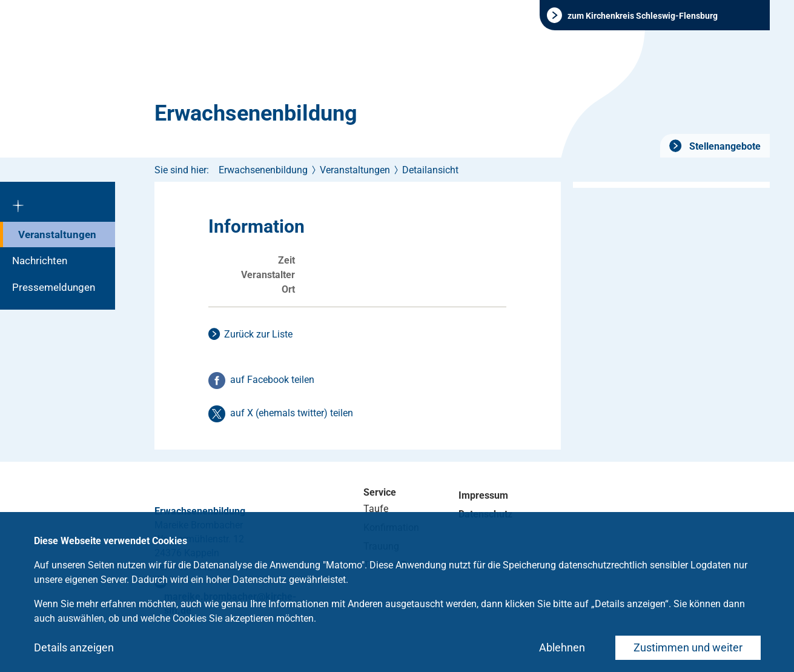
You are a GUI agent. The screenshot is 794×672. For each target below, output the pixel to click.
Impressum (483, 495)
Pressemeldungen (54, 287)
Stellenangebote (724, 146)
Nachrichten (40, 261)
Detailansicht (430, 170)
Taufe (376, 509)
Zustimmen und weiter (688, 647)
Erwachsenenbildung (256, 113)
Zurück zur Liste (258, 334)
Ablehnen (562, 647)
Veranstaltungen (57, 235)
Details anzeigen (74, 647)
